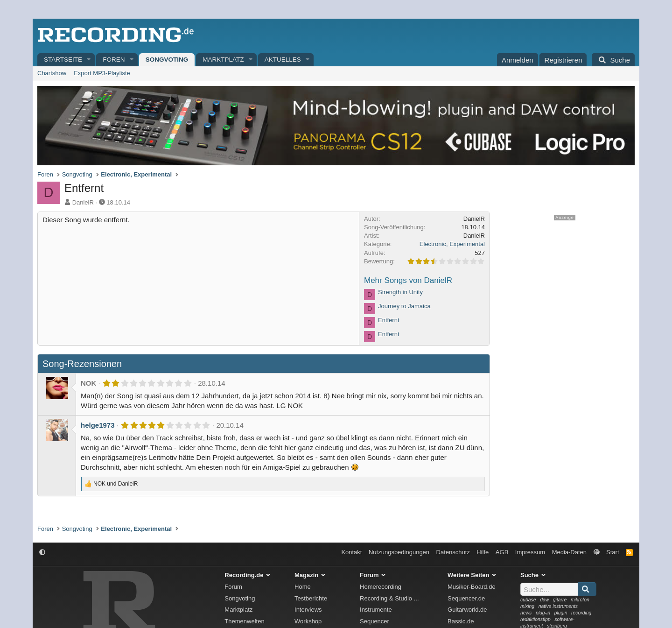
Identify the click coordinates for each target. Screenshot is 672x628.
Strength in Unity (400, 292)
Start (612, 552)
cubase (528, 600)
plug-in (543, 613)
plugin (561, 613)
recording (581, 613)
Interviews (308, 610)
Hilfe (483, 552)
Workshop (308, 621)
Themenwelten (244, 621)
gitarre (560, 600)
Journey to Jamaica (404, 306)
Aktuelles (283, 60)
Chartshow (52, 73)
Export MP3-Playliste (102, 73)
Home (303, 587)
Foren (114, 60)
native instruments (558, 606)
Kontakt (351, 552)
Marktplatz (223, 60)
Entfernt (389, 320)
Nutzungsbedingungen (399, 552)
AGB (502, 552)
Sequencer (374, 621)
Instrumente (376, 610)
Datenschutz (453, 552)
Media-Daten (569, 552)
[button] (89, 60)
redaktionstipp (535, 619)
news (526, 613)
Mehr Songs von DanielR (408, 280)
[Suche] (613, 60)
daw (544, 600)
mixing (527, 606)
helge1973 (98, 425)
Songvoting (167, 60)
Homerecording (381, 587)
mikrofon (580, 600)
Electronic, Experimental (452, 244)
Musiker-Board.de (472, 587)
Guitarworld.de (467, 610)
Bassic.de (461, 621)
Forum (233, 587)
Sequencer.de (466, 598)
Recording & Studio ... (389, 598)
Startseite (63, 60)
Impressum (530, 552)
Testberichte (311, 598)
